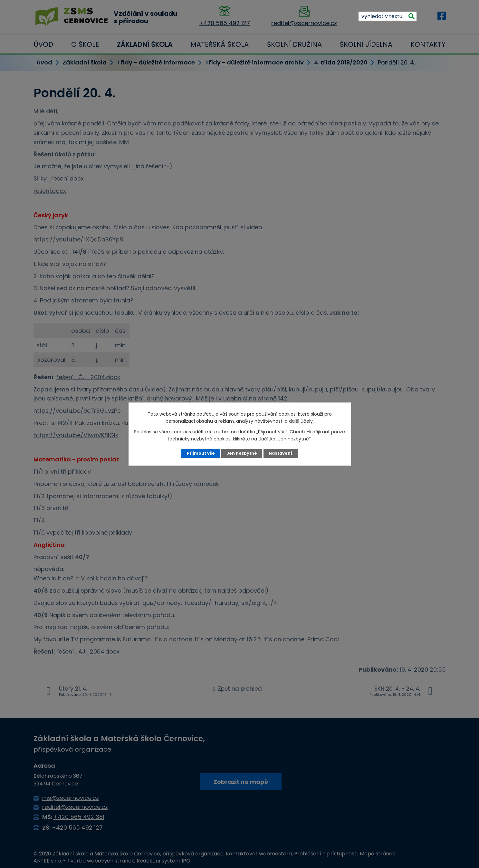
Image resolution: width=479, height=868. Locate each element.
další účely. (301, 421)
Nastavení (280, 453)
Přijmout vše (201, 453)
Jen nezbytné (242, 453)
